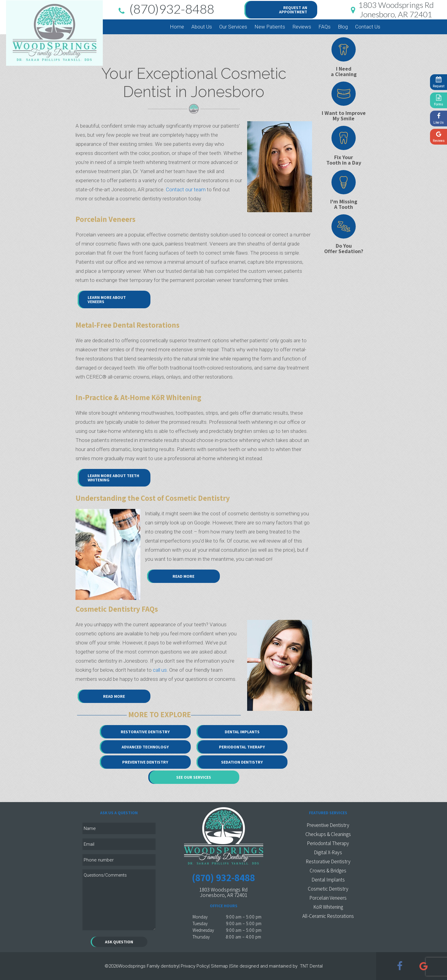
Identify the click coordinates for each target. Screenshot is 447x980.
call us (160, 670)
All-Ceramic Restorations (328, 916)
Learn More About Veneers (107, 299)
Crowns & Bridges (328, 871)
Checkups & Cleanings (328, 834)
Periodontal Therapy (242, 747)
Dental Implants (242, 732)
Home (177, 27)
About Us (202, 27)
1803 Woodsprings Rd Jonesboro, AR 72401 (223, 892)
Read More (183, 576)
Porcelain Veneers (328, 898)
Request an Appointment (293, 10)
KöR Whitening (328, 907)
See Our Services (194, 777)
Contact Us (368, 27)
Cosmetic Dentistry (328, 889)
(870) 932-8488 (223, 877)
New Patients (270, 27)
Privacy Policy (195, 966)
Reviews (302, 27)
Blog (343, 27)
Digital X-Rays (328, 852)
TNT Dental (311, 966)
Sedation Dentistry (242, 762)
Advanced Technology (145, 747)
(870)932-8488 (165, 10)
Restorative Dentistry (145, 732)
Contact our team (186, 189)
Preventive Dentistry (145, 762)
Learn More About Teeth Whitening (113, 478)
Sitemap (219, 966)
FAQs (324, 27)
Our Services (233, 27)
